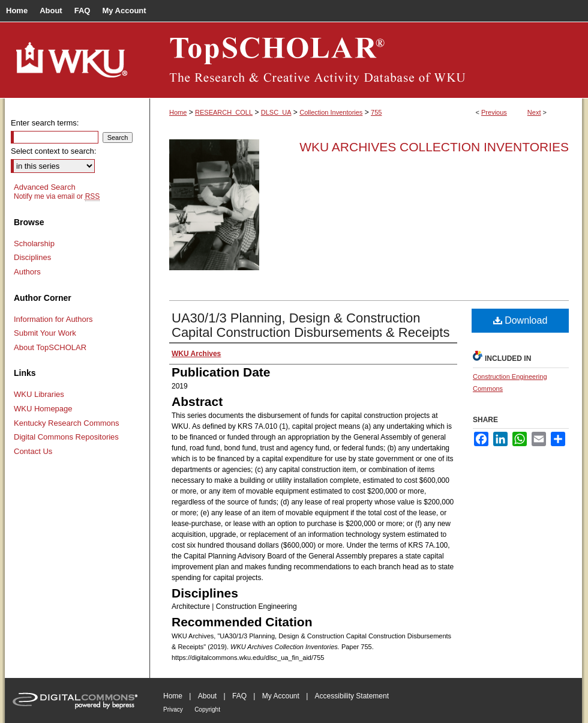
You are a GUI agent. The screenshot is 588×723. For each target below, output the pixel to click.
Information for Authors (53, 319)
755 (376, 112)
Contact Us (33, 451)
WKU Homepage (43, 409)
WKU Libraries (39, 394)
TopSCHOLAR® (366, 60)
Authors (27, 272)
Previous (494, 112)
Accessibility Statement (352, 696)
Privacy (173, 709)
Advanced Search (45, 187)
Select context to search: (53, 151)
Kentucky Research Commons (67, 423)
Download (520, 320)
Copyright (207, 709)
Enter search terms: (45, 123)
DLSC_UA (276, 112)
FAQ (239, 696)
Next (534, 112)
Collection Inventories (331, 112)
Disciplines (32, 257)
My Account (281, 696)
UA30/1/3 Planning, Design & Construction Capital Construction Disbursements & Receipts (310, 325)
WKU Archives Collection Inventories (434, 147)
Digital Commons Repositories (66, 437)
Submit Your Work (45, 333)
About (207, 696)
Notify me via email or (57, 196)
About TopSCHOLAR (50, 347)
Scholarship (34, 244)
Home (178, 112)
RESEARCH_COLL (224, 112)
